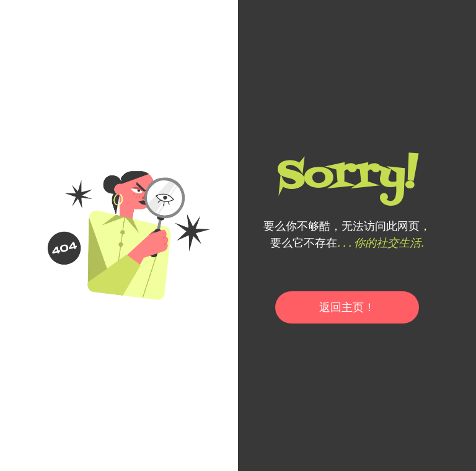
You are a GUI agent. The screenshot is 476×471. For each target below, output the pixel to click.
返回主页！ (347, 307)
